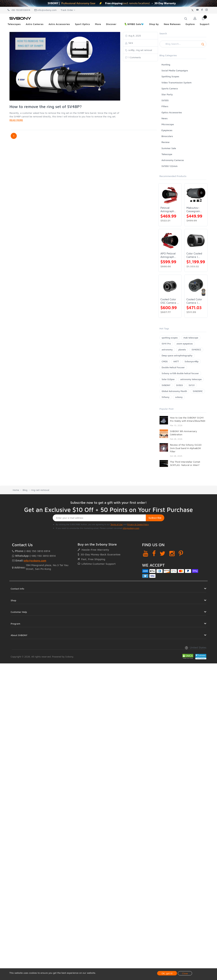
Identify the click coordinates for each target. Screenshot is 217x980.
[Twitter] (162, 553)
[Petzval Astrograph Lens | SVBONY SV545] (170, 195)
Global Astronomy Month (174, 391)
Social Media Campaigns (175, 70)
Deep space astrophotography (177, 355)
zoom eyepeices (185, 344)
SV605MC (198, 391)
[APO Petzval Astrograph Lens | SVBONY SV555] (170, 241)
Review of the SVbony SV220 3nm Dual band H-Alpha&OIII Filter (186, 448)
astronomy (167, 350)
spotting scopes (170, 338)
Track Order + (68, 10)
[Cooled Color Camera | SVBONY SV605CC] (196, 286)
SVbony (166, 397)
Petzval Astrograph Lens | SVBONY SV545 (167, 210)
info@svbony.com (45, 10)
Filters (165, 106)
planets (182, 350)
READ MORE (16, 120)
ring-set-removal (40, 490)
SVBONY (166, 385)
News (165, 118)
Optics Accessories (172, 112)
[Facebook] (154, 553)
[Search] (183, 44)
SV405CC (196, 350)
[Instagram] (172, 553)
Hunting (166, 64)
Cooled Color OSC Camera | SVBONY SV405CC (169, 301)
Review (166, 142)
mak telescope (191, 338)
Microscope (168, 124)
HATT (176, 361)
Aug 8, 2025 (134, 36)
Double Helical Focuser (173, 367)
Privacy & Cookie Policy (138, 524)
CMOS (165, 361)
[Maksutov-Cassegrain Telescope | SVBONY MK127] (196, 195)
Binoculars (167, 136)
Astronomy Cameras (173, 160)
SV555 (165, 100)
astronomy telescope (191, 379)
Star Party (167, 94)
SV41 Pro (166, 344)
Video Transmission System (177, 82)
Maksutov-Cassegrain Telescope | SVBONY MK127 (194, 210)
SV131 (192, 385)
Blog (25, 490)
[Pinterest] (181, 553)
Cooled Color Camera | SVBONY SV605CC (194, 301)
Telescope (167, 154)
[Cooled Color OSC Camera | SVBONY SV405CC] (170, 286)
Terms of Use (117, 524)
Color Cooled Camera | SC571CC (194, 255)
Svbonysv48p (192, 361)
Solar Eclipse (168, 379)
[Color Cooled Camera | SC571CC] (196, 241)
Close (185, 973)
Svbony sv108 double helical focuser (180, 373)
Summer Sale (169, 148)
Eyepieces (167, 130)
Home (16, 490)
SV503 (180, 385)
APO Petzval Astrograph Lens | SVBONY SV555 (168, 255)
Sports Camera (170, 88)
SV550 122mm (170, 166)
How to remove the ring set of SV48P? (46, 106)
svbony (179, 397)
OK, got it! (167, 973)
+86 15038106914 (19, 10)
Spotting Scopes (170, 76)
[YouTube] (146, 553)
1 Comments (134, 57)
